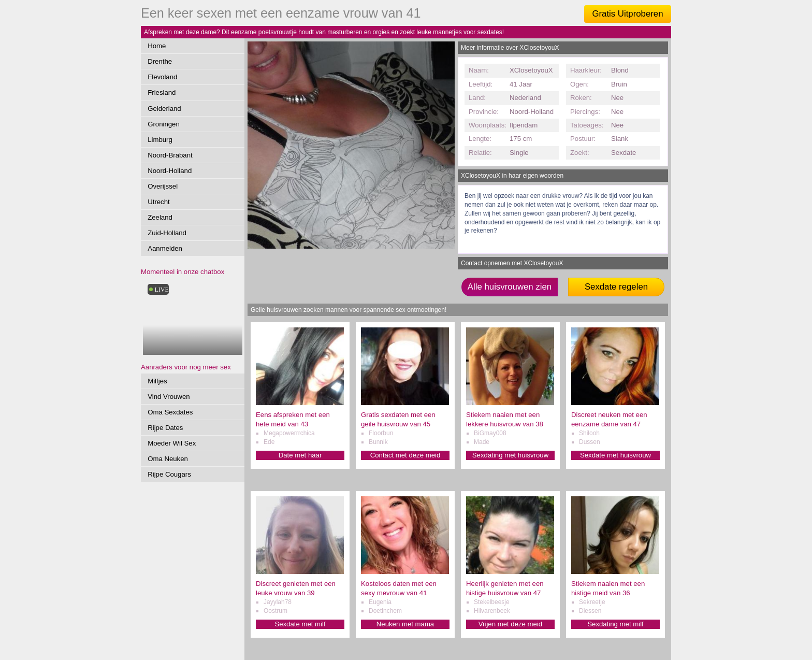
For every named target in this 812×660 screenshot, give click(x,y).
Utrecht (159, 202)
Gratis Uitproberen (627, 14)
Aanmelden (165, 248)
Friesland (162, 92)
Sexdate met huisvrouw (615, 455)
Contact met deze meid (405, 455)
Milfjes (157, 381)
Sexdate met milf (300, 624)
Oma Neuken (168, 459)
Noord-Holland (170, 171)
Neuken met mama (405, 624)
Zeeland (160, 217)
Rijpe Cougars (169, 474)
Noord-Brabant (170, 155)
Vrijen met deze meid (510, 624)
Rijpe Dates (165, 428)
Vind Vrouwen (169, 397)
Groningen (164, 124)
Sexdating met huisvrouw (510, 455)
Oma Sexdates (170, 412)
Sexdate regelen (616, 287)
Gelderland (164, 109)
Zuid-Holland (167, 233)
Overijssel (163, 186)
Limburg (160, 140)
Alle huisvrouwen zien (510, 287)
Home (157, 46)
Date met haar (300, 455)
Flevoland (162, 77)
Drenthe (160, 61)
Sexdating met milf (615, 624)
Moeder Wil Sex (172, 443)
